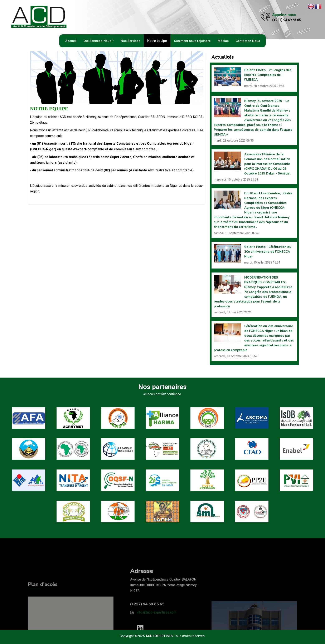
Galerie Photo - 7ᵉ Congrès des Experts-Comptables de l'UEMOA (268, 75)
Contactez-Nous (248, 41)
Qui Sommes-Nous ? (99, 41)
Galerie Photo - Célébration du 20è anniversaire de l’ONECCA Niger (268, 252)
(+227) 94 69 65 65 (287, 20)
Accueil (71, 41)
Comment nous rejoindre (192, 41)
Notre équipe (157, 41)
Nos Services (130, 41)
